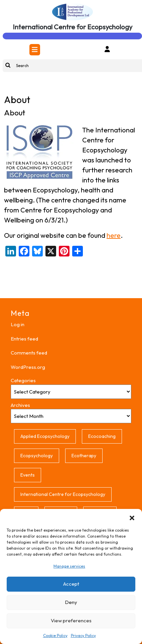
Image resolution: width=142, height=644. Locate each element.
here (114, 235)
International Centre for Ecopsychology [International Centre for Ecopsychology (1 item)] (63, 494)
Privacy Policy (83, 635)
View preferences (71, 620)
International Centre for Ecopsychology (73, 27)
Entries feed (24, 339)
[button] (132, 517)
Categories (23, 380)
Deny (71, 602)
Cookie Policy (55, 635)
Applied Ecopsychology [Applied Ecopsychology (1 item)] (45, 436)
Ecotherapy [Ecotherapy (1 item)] (84, 456)
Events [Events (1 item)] (28, 475)
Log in (18, 324)
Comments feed (29, 353)
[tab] (35, 50)
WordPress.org (28, 367)
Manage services (69, 566)
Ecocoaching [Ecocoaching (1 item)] (102, 436)
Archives (20, 405)
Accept (71, 584)
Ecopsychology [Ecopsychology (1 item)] (37, 456)
